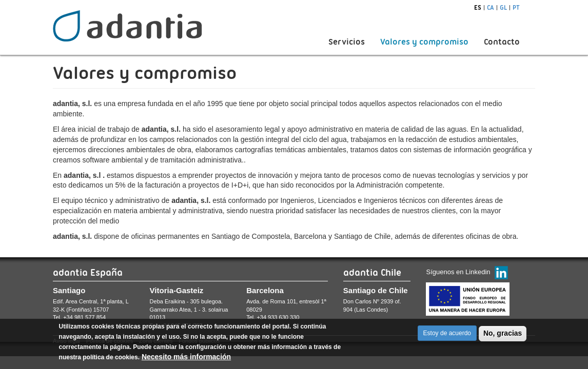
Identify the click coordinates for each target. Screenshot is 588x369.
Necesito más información (186, 361)
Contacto (502, 42)
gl (503, 7)
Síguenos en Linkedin (458, 272)
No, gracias (503, 337)
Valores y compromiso (424, 42)
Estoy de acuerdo (447, 337)
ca (491, 7)
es (478, 7)
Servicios (347, 42)
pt (516, 7)
